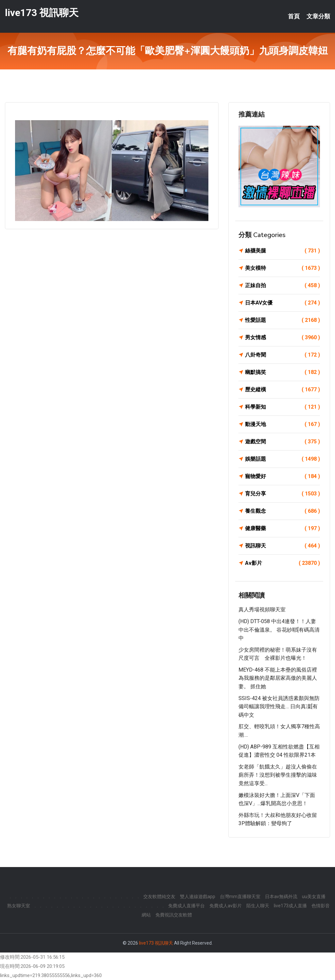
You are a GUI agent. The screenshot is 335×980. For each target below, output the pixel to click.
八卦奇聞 (282, 355)
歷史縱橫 (282, 390)
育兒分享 (282, 494)
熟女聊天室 (19, 906)
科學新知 (282, 407)
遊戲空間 (282, 442)
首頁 (294, 16)
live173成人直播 (290, 906)
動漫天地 (282, 424)
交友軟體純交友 (159, 897)
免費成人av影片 (226, 906)
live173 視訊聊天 (42, 13)
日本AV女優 (282, 303)
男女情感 (282, 338)
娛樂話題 (282, 459)
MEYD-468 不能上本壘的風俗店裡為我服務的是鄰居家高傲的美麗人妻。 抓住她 (278, 678)
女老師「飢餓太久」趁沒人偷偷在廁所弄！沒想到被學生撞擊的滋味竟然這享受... (278, 775)
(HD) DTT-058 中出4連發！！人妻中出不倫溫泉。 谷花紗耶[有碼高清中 (279, 630)
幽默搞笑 (282, 372)
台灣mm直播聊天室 (240, 897)
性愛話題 (282, 320)
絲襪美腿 (282, 251)
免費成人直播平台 (186, 906)
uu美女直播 (314, 897)
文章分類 (318, 16)
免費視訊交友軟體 (174, 915)
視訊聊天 (282, 546)
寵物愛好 (282, 476)
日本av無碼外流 (281, 897)
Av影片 (282, 563)
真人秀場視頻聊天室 (262, 610)
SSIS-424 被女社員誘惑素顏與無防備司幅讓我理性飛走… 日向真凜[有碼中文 (279, 707)
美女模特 (282, 268)
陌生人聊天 (258, 906)
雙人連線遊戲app (198, 897)
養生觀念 (282, 511)
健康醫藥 (282, 528)
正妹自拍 (282, 286)
